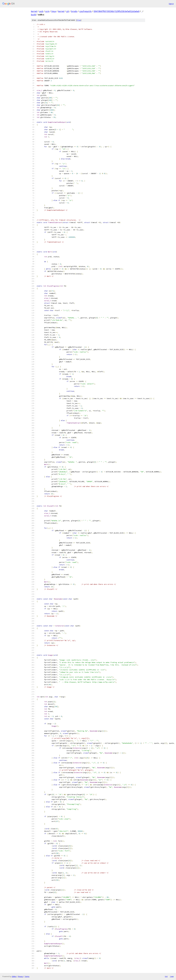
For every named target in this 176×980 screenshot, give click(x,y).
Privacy (20, 976)
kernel (34, 11)
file (79, 20)
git (68, 11)
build (33, 15)
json (172, 976)
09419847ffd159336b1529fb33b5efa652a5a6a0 (116, 11)
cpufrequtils (85, 11)
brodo (74, 11)
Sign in (171, 4)
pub (41, 11)
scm (47, 11)
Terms (27, 976)
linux (54, 11)
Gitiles (14, 976)
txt (166, 976)
